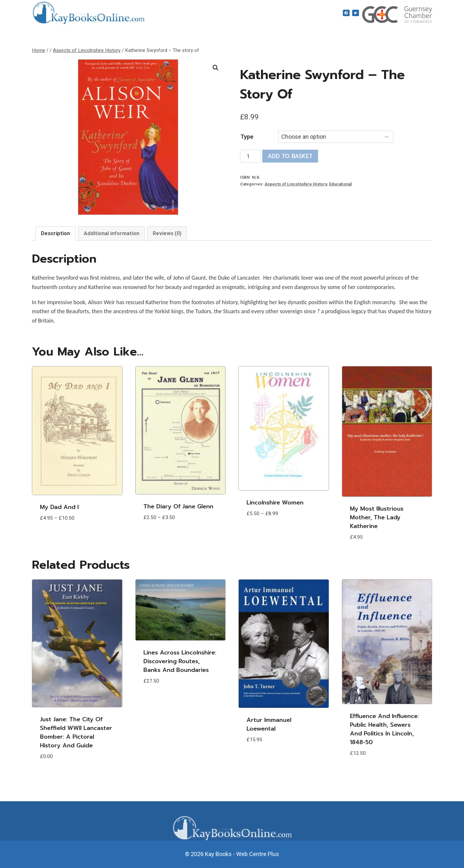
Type (247, 137)
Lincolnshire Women (275, 503)
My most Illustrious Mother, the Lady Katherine (377, 517)
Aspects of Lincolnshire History (296, 184)
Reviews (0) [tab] (167, 233)
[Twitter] (356, 13)
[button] (216, 68)
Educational (340, 184)
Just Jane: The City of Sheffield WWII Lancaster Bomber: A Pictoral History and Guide (76, 732)
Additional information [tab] (111, 233)
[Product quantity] (251, 156)
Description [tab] (55, 233)
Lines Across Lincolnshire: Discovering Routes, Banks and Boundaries (180, 661)
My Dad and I (59, 507)
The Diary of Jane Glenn (178, 506)
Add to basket (290, 156)
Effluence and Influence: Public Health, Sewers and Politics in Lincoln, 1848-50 (384, 729)
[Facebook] (346, 13)
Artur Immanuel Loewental (269, 724)
